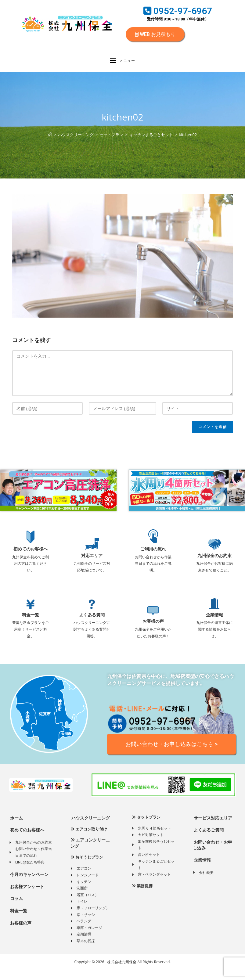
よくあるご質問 (208, 840)
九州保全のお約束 (214, 559)
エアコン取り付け (89, 839)
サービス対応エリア (213, 828)
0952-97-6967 (178, 11)
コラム (16, 909)
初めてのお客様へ (31, 552)
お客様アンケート (27, 897)
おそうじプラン (87, 867)
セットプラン (146, 827)
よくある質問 (92, 618)
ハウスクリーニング (90, 828)
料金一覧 (31, 618)
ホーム (16, 828)
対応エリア (92, 559)
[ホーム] (50, 138)
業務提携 (142, 896)
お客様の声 (153, 625)
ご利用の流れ (153, 552)
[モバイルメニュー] (122, 63)
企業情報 (214, 618)
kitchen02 (188, 138)
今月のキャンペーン (29, 885)
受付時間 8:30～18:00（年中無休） (178, 19)
